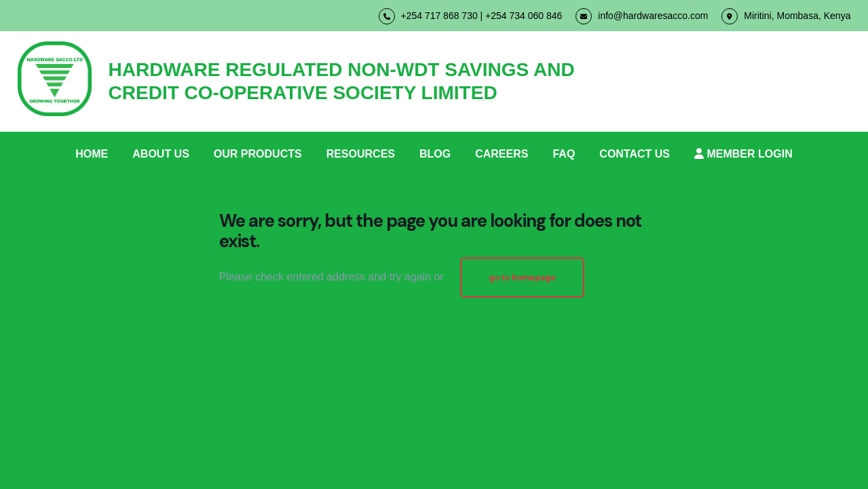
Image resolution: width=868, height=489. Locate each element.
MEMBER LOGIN (743, 154)
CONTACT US (635, 154)
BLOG (435, 154)
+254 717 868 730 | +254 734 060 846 (471, 16)
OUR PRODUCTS (258, 154)
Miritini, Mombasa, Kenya (786, 16)
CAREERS (502, 154)
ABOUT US (161, 154)
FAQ (564, 154)
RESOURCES (361, 154)
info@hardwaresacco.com (642, 16)
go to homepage (522, 277)
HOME (92, 154)
